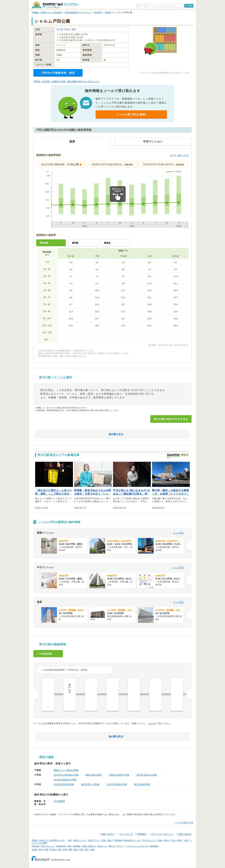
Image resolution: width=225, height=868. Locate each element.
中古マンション (150, 840)
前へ (36, 695)
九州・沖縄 (89, 849)
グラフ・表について (179, 155)
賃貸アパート (94, 840)
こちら (151, 723)
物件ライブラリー (116, 846)
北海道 (35, 849)
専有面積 (44, 243)
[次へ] (189, 546)
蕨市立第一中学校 (90, 784)
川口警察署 (59, 801)
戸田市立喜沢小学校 (119, 775)
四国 (76, 849)
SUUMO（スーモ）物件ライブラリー (56, 5)
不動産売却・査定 (64, 846)
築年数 (75, 243)
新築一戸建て (164, 840)
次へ (189, 695)
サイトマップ (126, 834)
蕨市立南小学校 (94, 775)
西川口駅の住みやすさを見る (171, 419)
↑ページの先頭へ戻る (184, 822)
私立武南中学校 (142, 784)
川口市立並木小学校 (147, 775)
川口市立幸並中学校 (64, 784)
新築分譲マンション (132, 840)
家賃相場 (118, 840)
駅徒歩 (107, 243)
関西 (70, 849)
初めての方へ (108, 834)
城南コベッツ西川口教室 (66, 770)
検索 (190, 6)
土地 (186, 840)
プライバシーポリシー (162, 834)
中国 (81, 849)
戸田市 (108, 12)
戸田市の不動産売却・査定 (58, 73)
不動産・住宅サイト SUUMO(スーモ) (48, 840)
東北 (41, 849)
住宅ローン (102, 846)
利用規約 (142, 834)
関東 (46, 849)
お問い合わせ (185, 834)
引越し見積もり (89, 846)
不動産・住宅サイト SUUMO (47, 12)
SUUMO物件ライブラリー (78, 12)
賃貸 (70, 840)
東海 (65, 849)
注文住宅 (36, 846)
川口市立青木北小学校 (65, 780)
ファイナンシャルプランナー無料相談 (142, 846)
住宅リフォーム (48, 846)
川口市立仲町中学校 (117, 784)
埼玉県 (98, 12)
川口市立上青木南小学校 (66, 775)
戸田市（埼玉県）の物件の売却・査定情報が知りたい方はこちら (67, 81)
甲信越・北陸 (56, 849)
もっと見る (178, 533)
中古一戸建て (177, 840)
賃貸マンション (80, 840)
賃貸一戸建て (107, 840)
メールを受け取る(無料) (131, 114)
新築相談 (77, 846)
